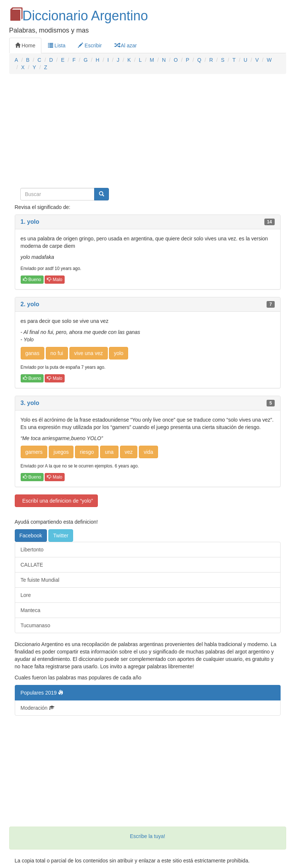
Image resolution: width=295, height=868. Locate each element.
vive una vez (89, 353)
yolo (119, 353)
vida (148, 452)
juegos (61, 452)
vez (129, 452)
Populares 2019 (42, 693)
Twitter (61, 536)
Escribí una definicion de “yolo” (56, 501)
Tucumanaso (35, 625)
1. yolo (30, 222)
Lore (26, 595)
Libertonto (32, 550)
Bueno (32, 280)
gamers (34, 452)
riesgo (87, 452)
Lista (57, 45)
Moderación (37, 708)
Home (25, 45)
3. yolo (30, 403)
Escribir (90, 45)
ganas (32, 353)
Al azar (126, 45)
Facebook (31, 536)
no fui (57, 353)
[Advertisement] (148, 133)
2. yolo (30, 304)
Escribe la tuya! (148, 836)
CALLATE (32, 565)
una (109, 452)
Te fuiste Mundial (40, 580)
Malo (54, 280)
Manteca (31, 610)
